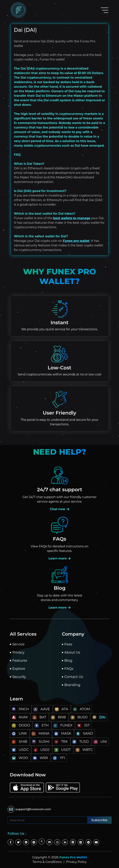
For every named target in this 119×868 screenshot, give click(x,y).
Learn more (60, 558)
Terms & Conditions (48, 862)
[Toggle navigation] (103, 10)
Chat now (59, 509)
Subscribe (99, 820)
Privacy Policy (76, 862)
